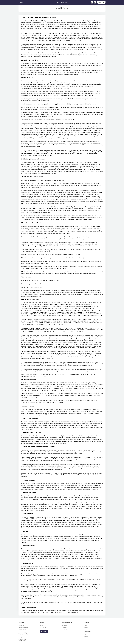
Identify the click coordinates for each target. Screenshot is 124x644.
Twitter (20, 633)
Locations (65, 627)
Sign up (86, 627)
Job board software (22, 640)
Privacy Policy (22, 630)
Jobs (58, 2)
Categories (65, 630)
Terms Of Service (23, 627)
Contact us (22, 625)
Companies (65, 2)
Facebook (27, 633)
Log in (85, 625)
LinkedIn (23, 633)
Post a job (101, 2)
